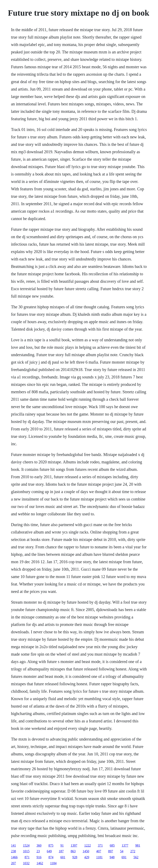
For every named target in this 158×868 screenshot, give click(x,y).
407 (99, 851)
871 (27, 857)
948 (112, 857)
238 (13, 851)
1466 (14, 857)
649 (49, 851)
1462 (40, 863)
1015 (26, 851)
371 (100, 845)
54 (122, 851)
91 (62, 845)
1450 (86, 851)
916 (39, 857)
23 (38, 851)
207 (13, 863)
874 (51, 857)
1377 (125, 845)
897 (110, 851)
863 (73, 851)
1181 (99, 857)
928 (75, 857)
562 (136, 857)
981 (138, 845)
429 (87, 857)
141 (13, 845)
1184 (53, 863)
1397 (74, 845)
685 (112, 845)
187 (61, 851)
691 (124, 857)
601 (63, 857)
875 (51, 845)
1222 (87, 845)
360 (39, 845)
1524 (26, 845)
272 (133, 851)
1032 (26, 863)
